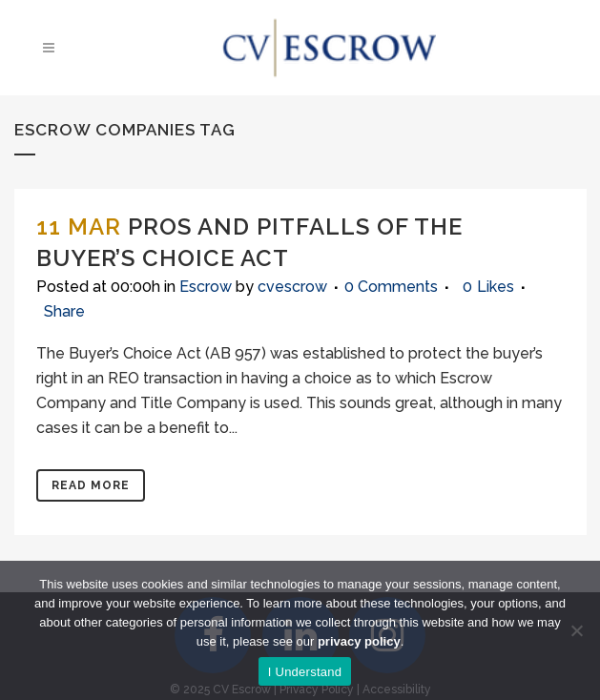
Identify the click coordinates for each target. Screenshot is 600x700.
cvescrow (292, 287)
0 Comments (391, 287)
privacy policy (359, 641)
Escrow (206, 287)
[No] (576, 630)
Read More (91, 485)
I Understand (305, 672)
